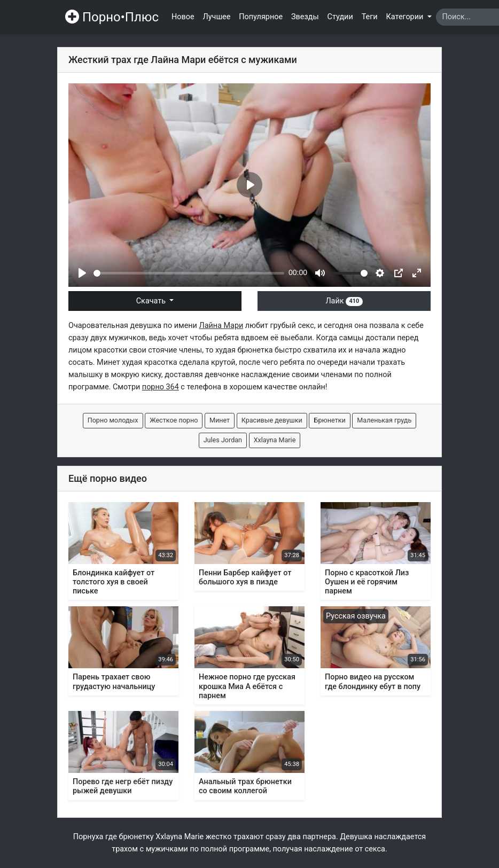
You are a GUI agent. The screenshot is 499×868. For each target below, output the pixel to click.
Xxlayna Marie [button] (275, 440)
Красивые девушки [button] (272, 420)
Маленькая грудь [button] (384, 420)
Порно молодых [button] (113, 420)
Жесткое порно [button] (174, 420)
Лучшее (217, 17)
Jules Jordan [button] (223, 440)
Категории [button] (406, 17)
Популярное (261, 17)
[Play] (82, 273)
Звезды (305, 17)
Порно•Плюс (112, 17)
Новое (183, 17)
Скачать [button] (152, 301)
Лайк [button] (344, 301)
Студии (340, 17)
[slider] (189, 273)
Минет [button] (220, 420)
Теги (370, 17)
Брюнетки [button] (329, 420)
